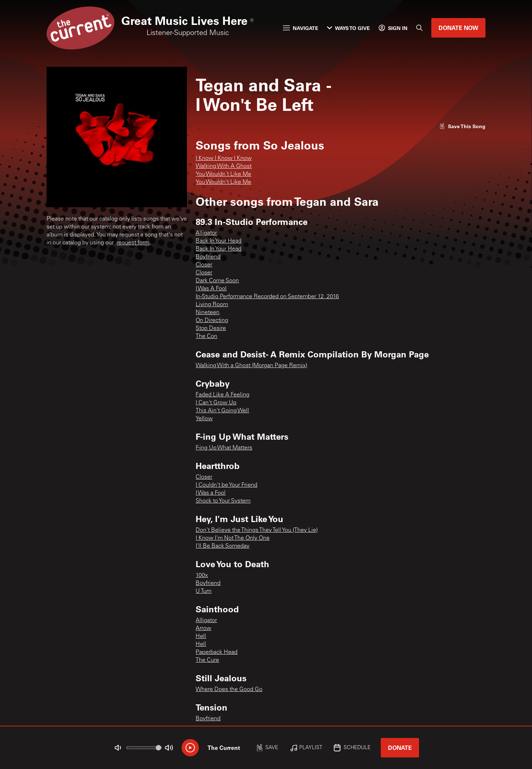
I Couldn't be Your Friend (226, 485)
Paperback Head (217, 652)
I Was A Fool (211, 289)
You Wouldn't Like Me (223, 174)
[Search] (419, 28)
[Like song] (462, 126)
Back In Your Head (219, 241)
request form (133, 243)
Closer (204, 265)
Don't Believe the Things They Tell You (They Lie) (257, 530)
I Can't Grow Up (216, 403)
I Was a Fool (211, 493)
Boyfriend (208, 257)
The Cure (207, 660)
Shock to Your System (223, 501)
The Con (206, 336)
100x (202, 575)
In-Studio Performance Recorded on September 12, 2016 (267, 297)
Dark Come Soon (217, 281)
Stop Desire (211, 329)
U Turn (204, 591)
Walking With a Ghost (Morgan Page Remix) (251, 366)
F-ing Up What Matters (224, 448)
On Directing (212, 321)
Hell (201, 637)
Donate (400, 748)
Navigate (301, 28)
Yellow (204, 419)
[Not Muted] (118, 748)
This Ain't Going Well (222, 411)
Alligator (206, 233)
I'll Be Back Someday (223, 546)
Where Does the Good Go (229, 690)
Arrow (203, 629)
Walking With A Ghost (224, 166)
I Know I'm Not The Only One (233, 538)
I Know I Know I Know (224, 158)
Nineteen (208, 313)
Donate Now (458, 28)
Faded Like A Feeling (223, 395)
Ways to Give (348, 28)
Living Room (212, 305)
